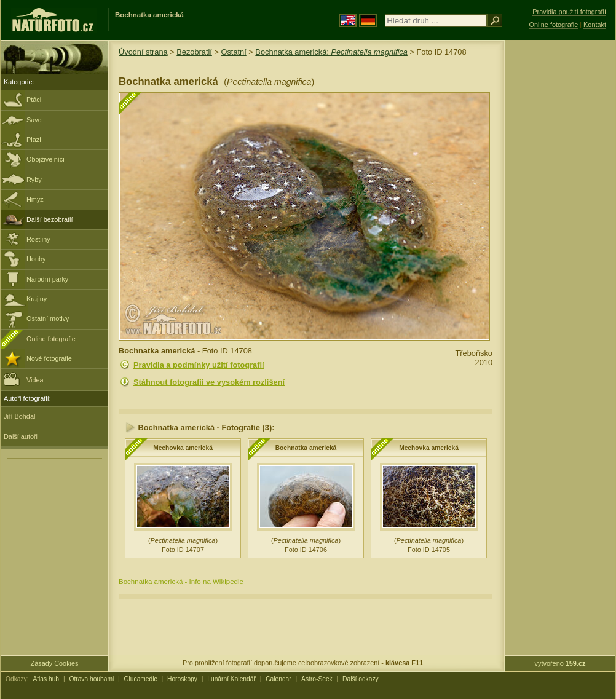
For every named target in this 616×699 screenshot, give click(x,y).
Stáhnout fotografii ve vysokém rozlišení (209, 382)
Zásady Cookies (55, 663)
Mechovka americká (183, 448)
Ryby (34, 180)
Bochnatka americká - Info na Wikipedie (181, 582)
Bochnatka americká (306, 448)
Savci (35, 120)
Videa (24, 379)
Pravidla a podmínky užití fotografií (199, 365)
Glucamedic (141, 679)
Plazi (34, 140)
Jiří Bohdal (19, 416)
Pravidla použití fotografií (569, 12)
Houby (36, 259)
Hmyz (35, 199)
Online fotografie (51, 339)
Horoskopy (182, 679)
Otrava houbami (91, 679)
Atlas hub (46, 679)
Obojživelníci (45, 159)
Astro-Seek (317, 679)
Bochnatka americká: (331, 52)
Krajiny (37, 299)
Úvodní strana (143, 52)
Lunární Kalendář (231, 679)
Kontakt (595, 25)
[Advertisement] (560, 237)
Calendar (278, 679)
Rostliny (38, 239)
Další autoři (21, 436)
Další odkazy (361, 679)
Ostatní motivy (48, 318)
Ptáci (34, 100)
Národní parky (47, 279)
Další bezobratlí (50, 219)
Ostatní (233, 52)
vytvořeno (560, 663)
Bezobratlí (194, 52)
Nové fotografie (49, 358)
